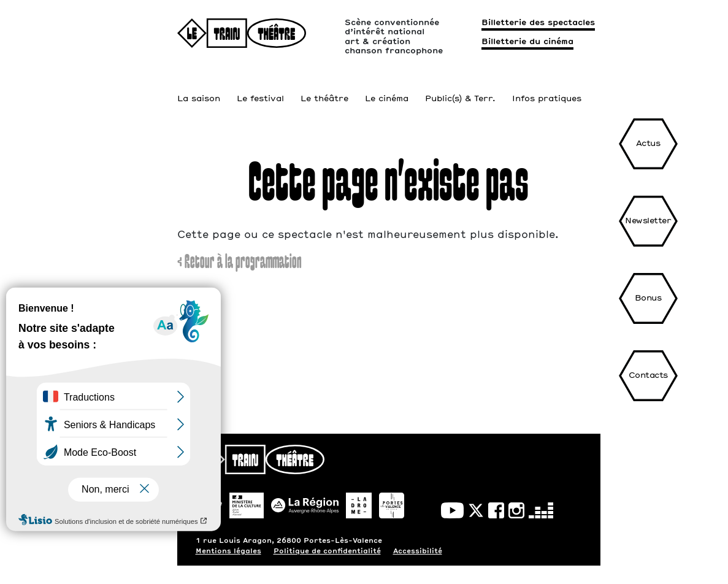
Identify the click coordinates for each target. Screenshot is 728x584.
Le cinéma (387, 86)
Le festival (260, 86)
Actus (648, 144)
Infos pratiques (547, 86)
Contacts (648, 376)
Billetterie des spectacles (538, 23)
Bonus (648, 298)
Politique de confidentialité (327, 551)
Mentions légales (228, 551)
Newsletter (648, 221)
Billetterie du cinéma (527, 42)
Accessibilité (418, 551)
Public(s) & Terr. (460, 86)
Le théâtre (324, 86)
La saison (199, 86)
